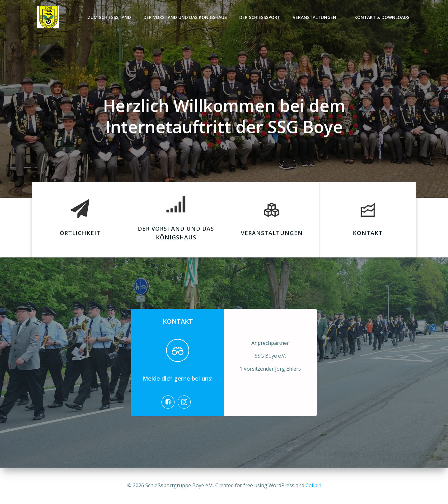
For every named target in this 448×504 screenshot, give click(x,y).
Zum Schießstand (109, 17)
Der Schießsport (260, 17)
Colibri (313, 485)
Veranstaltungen (317, 17)
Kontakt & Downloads (382, 17)
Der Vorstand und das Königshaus (185, 17)
